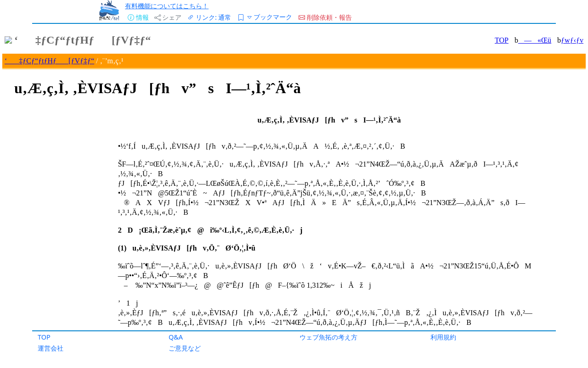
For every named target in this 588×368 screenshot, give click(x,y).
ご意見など (185, 348)
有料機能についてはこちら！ (167, 6)
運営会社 (51, 348)
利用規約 (443, 337)
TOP (44, 337)
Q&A (176, 337)
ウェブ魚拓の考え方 (328, 337)
